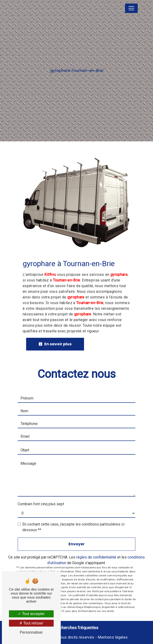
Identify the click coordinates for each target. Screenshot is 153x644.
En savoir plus (55, 344)
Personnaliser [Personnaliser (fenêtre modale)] (31, 632)
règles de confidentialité (96, 557)
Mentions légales (112, 637)
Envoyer (76, 544)
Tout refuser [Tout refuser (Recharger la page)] (31, 623)
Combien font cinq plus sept (41, 504)
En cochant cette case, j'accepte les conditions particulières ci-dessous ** (74, 527)
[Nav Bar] (131, 8)
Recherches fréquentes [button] (76, 628)
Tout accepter (31, 614)
